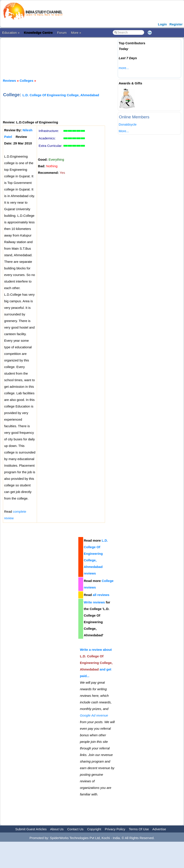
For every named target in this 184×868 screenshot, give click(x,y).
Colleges (27, 81)
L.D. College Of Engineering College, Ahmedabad (61, 95)
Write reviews (94, 602)
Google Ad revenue (94, 715)
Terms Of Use (139, 829)
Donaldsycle (128, 124)
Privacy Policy (115, 829)
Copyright (94, 829)
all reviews (101, 595)
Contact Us (75, 829)
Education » (11, 33)
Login (162, 24)
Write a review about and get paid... (96, 663)
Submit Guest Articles (31, 829)
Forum (62, 33)
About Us (57, 829)
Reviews (9, 81)
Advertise (159, 829)
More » (76, 33)
